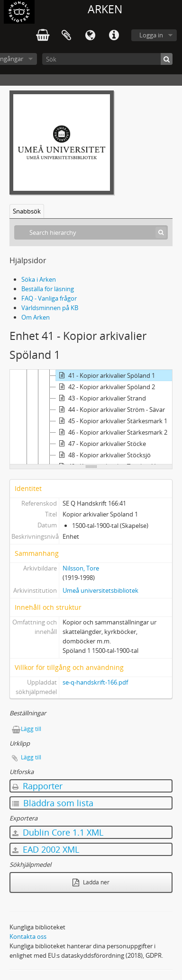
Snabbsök (27, 211)
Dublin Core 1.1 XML (58, 832)
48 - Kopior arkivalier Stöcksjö (103, 455)
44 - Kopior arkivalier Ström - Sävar (110, 410)
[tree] (91, 417)
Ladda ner (91, 882)
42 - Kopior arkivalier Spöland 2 (105, 387)
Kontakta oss (28, 936)
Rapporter (37, 786)
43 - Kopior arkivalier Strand (101, 398)
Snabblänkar (114, 36)
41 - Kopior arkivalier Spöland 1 (105, 375)
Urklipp (66, 36)
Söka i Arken (39, 279)
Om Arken (36, 317)
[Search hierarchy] (91, 232)
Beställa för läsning (48, 289)
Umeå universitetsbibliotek (100, 590)
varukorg (43, 36)
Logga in (151, 35)
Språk (90, 36)
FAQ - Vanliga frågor (49, 298)
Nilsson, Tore (81, 568)
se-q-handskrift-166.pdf (95, 682)
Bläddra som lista (53, 803)
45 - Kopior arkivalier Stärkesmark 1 (112, 421)
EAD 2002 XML (46, 849)
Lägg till (31, 729)
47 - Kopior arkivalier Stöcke (101, 444)
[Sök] (107, 59)
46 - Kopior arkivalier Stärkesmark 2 (112, 432)
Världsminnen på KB (50, 308)
